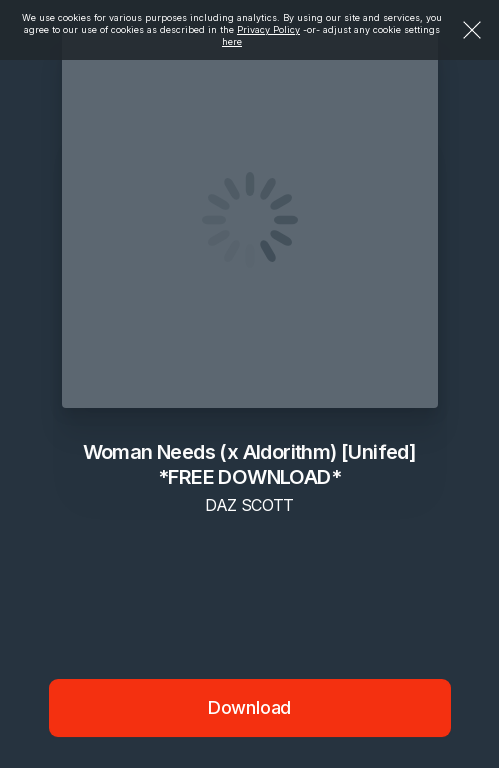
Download (250, 707)
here (232, 41)
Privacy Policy (268, 29)
